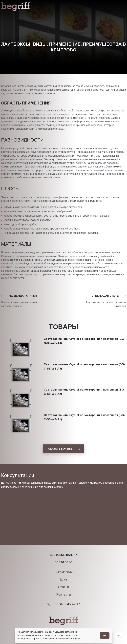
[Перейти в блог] (119, 636)
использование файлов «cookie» (34, 635)
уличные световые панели (67, 271)
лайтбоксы (27, 148)
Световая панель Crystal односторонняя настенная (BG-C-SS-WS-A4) (84, 336)
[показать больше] (63, 449)
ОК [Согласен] (105, 635)
